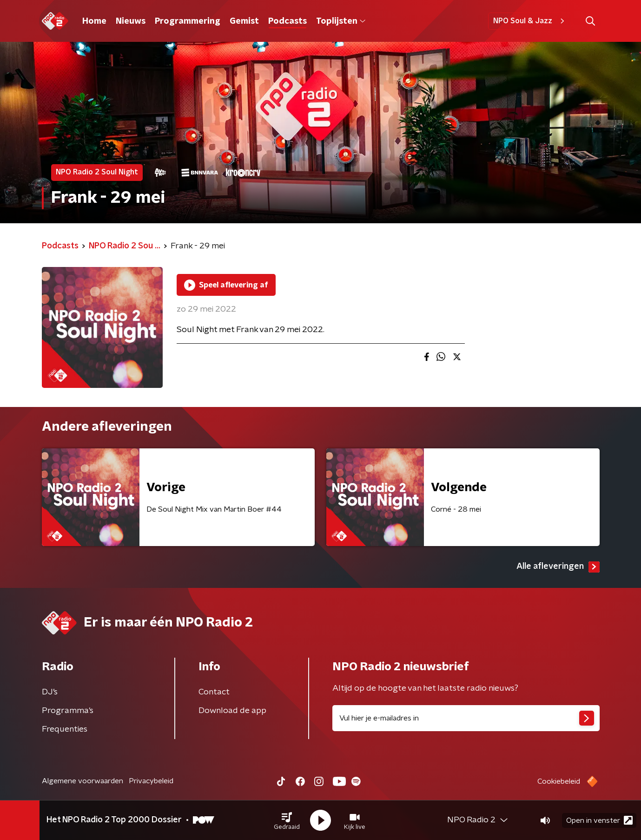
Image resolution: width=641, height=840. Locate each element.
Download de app (232, 711)
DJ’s (50, 692)
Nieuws (131, 21)
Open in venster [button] (599, 820)
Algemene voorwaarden (83, 781)
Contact (214, 692)
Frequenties (65, 729)
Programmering (188, 21)
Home (94, 21)
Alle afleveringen (558, 567)
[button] (287, 820)
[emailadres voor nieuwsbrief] (466, 718)
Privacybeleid (151, 781)
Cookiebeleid (559, 781)
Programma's (68, 711)
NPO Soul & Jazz (530, 21)
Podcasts (287, 21)
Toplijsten (341, 21)
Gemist (244, 21)
